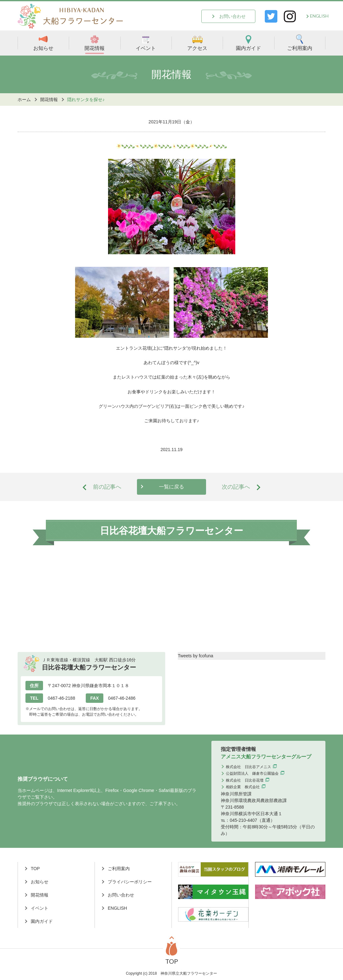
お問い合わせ (232, 16)
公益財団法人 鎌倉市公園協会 (252, 773)
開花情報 (95, 43)
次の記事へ (236, 487)
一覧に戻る (171, 487)
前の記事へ (107, 487)
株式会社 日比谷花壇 (245, 780)
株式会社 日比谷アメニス (248, 767)
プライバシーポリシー (130, 882)
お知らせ (43, 43)
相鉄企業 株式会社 (243, 787)
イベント (146, 43)
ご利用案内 (300, 43)
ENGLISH (319, 16)
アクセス (197, 43)
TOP (35, 869)
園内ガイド (248, 43)
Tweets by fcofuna (196, 656)
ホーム (24, 100)
